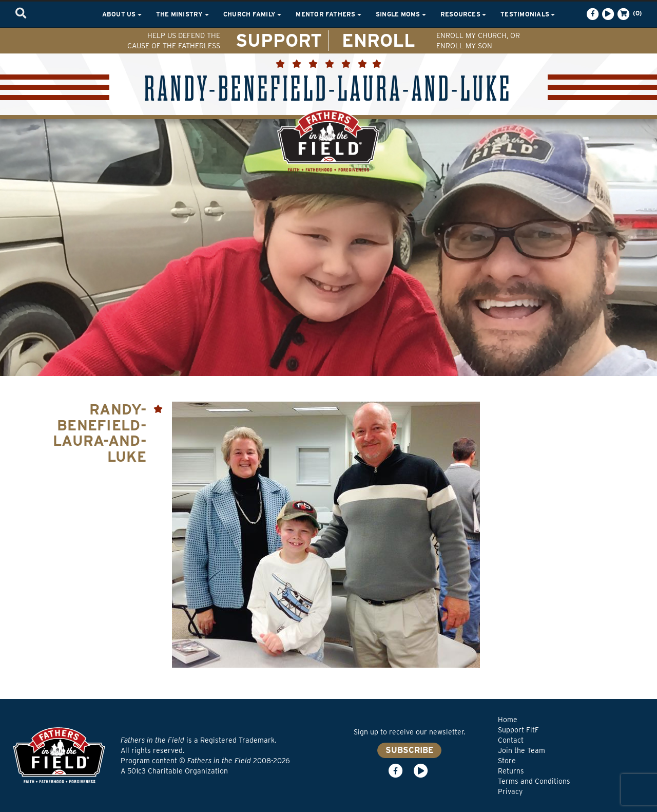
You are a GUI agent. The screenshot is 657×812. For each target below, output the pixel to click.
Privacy (510, 791)
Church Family (252, 14)
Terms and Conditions (534, 781)
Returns (511, 771)
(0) (629, 14)
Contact (511, 740)
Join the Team (521, 750)
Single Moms (401, 14)
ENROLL (379, 40)
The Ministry (182, 14)
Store (507, 761)
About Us (122, 14)
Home (508, 720)
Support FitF (518, 730)
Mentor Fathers (328, 14)
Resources (463, 14)
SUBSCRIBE (409, 750)
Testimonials (528, 14)
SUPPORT (279, 40)
